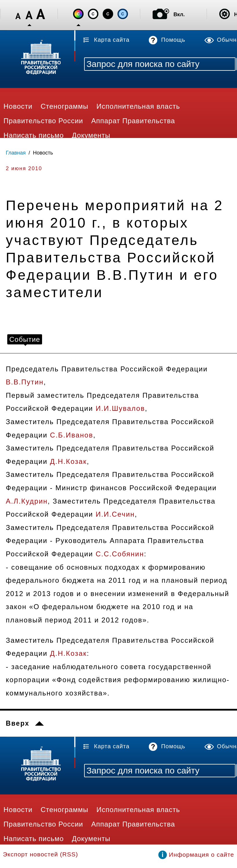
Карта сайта (112, 40)
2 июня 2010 (24, 168)
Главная (16, 153)
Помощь (173, 40)
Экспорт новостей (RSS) (40, 854)
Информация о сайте (201, 855)
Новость (43, 153)
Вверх (18, 723)
